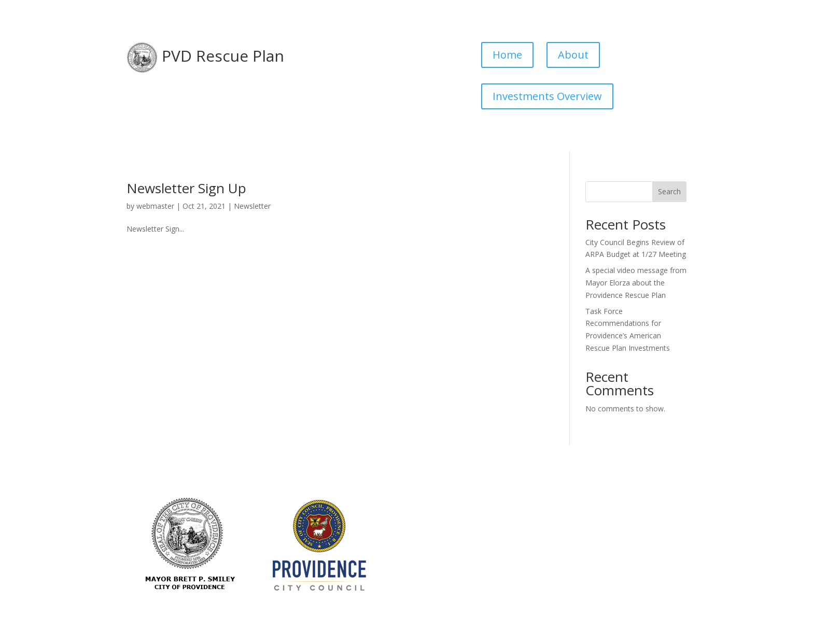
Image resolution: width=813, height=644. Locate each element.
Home (507, 55)
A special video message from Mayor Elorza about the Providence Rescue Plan (636, 283)
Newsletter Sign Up (186, 188)
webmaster (155, 206)
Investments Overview (547, 96)
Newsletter (252, 206)
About (573, 55)
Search (669, 191)
